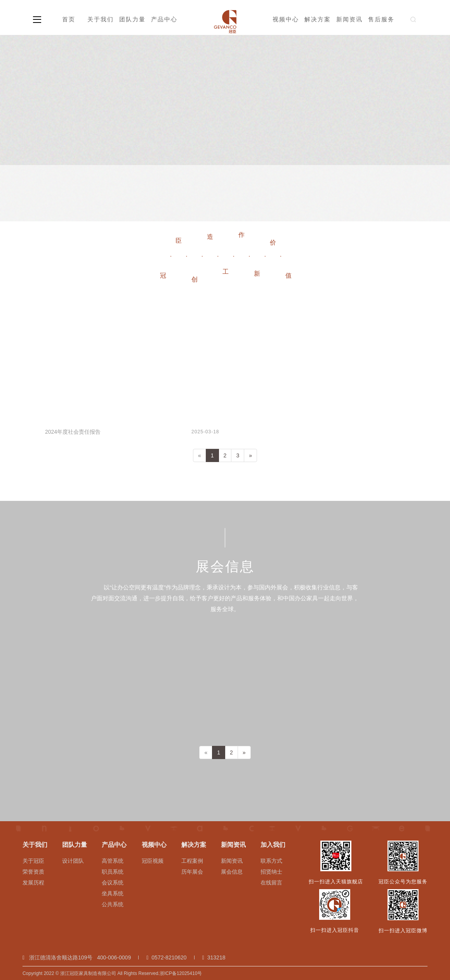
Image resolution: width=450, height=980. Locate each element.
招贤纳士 (271, 872)
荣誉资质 (33, 872)
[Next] (250, 455)
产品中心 (164, 19)
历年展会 (192, 872)
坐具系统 (113, 893)
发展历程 (33, 883)
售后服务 (381, 19)
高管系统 (113, 861)
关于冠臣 (33, 861)
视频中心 (286, 19)
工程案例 (192, 861)
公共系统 (113, 904)
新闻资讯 (349, 19)
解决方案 (318, 19)
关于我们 (101, 19)
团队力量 (132, 19)
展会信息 (232, 872)
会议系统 (113, 883)
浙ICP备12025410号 (181, 973)
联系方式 (271, 861)
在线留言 (271, 883)
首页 (69, 19)
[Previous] (200, 455)
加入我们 (273, 845)
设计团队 (73, 861)
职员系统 (113, 872)
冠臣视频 (153, 861)
